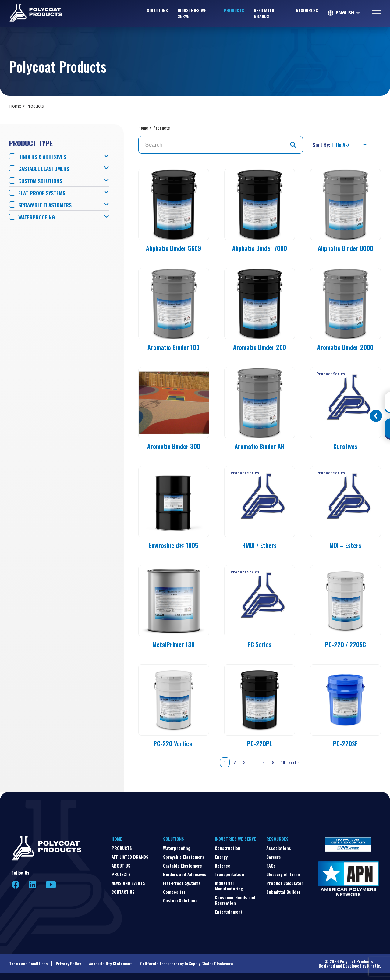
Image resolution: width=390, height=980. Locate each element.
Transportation (229, 874)
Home (15, 106)
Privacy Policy (68, 963)
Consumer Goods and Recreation (235, 900)
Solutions (157, 11)
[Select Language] (348, 13)
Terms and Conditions (28, 963)
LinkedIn (33, 885)
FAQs (271, 866)
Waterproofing (38, 217)
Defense (222, 866)
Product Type (31, 143)
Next (294, 762)
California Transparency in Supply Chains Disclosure (187, 963)
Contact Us (123, 892)
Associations (279, 848)
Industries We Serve (192, 14)
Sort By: (322, 145)
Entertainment (229, 912)
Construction (228, 848)
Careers (274, 857)
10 (283, 762)
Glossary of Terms (284, 874)
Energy (221, 857)
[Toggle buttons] (376, 416)
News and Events (128, 883)
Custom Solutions (41, 181)
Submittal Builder (283, 892)
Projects (121, 874)
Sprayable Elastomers (46, 205)
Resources (307, 11)
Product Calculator (285, 883)
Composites (174, 892)
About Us (121, 866)
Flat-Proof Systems (43, 193)
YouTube (51, 885)
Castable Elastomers (45, 169)
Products (234, 11)
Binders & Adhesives (43, 157)
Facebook (16, 884)
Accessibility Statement (110, 963)
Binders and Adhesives (185, 874)
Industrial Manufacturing (229, 886)
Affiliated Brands (264, 14)
